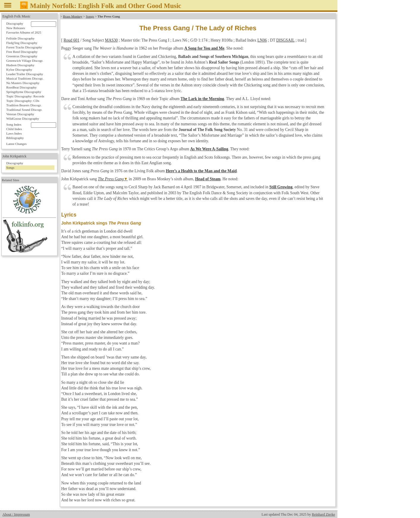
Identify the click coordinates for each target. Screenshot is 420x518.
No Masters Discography (23, 83)
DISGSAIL (285, 40)
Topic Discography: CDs (23, 101)
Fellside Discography (20, 38)
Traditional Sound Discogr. (24, 110)
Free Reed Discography (22, 52)
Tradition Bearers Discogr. (24, 105)
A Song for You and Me (204, 48)
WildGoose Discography (23, 119)
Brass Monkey (73, 16)
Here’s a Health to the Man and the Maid (201, 171)
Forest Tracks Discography (24, 47)
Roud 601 (71, 40)
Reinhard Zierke (323, 514)
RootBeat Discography (21, 87)
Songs (90, 16)
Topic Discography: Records (25, 96)
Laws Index (14, 133)
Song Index (14, 124)
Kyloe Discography (19, 70)
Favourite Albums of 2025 (24, 32)
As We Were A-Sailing (209, 149)
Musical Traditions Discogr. (25, 78)
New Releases (16, 28)
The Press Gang (111, 179)
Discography (15, 23)
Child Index (14, 129)
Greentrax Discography (22, 56)
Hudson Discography (20, 65)
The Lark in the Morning (202, 99)
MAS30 (111, 40)
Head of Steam (208, 179)
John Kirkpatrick (14, 156)
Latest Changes (16, 144)
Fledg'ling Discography (22, 43)
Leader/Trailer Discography (25, 74)
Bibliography (15, 138)
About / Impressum (16, 514)
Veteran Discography (20, 114)
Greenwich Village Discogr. (25, 61)
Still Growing (281, 187)
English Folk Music (16, 16)
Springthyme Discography (24, 92)
